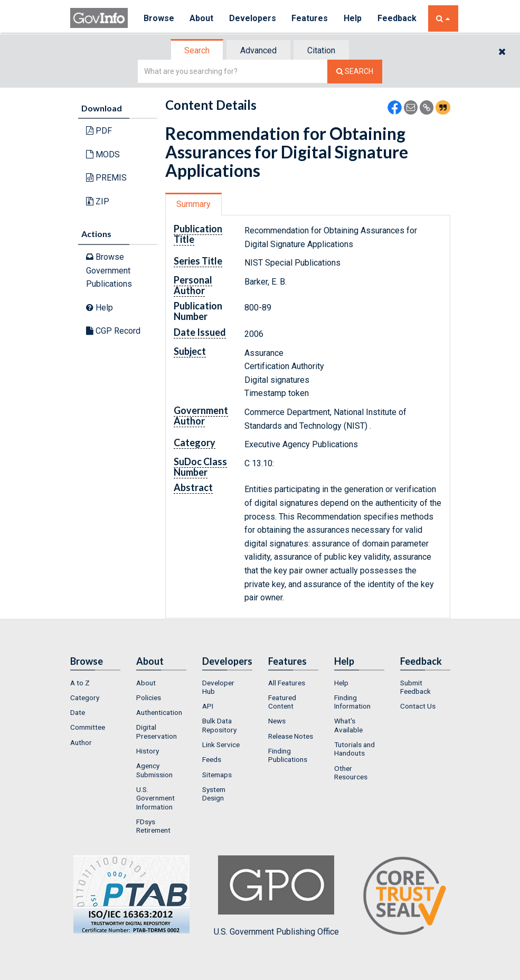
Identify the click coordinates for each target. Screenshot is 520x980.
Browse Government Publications (109, 270)
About (202, 18)
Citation (321, 50)
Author (81, 742)
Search (197, 50)
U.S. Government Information (155, 798)
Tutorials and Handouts (354, 749)
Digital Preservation (157, 731)
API (208, 706)
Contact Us (418, 706)
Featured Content (282, 702)
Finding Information (352, 702)
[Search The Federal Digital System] (355, 72)
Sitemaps (217, 775)
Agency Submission (154, 770)
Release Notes (291, 736)
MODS (103, 154)
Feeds (212, 759)
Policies (149, 698)
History (148, 751)
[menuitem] (95, 683)
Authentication (159, 712)
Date (78, 712)
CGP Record (113, 331)
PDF (99, 131)
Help (354, 18)
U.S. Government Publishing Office (276, 896)
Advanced (258, 50)
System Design (214, 794)
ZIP (98, 201)
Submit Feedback (415, 687)
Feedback (398, 18)
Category (85, 698)
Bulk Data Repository (219, 725)
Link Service (221, 745)
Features (311, 18)
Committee (88, 727)
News (277, 721)
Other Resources (351, 772)
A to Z (80, 683)
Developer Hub (218, 687)
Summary (193, 204)
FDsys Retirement (153, 826)
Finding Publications (288, 755)
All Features (287, 683)
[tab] (197, 50)
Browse (159, 18)
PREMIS (106, 178)
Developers (253, 18)
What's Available (348, 725)
